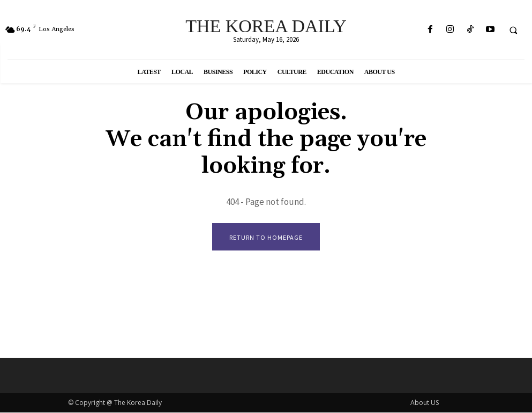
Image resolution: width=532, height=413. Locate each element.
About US (425, 403)
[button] (513, 30)
